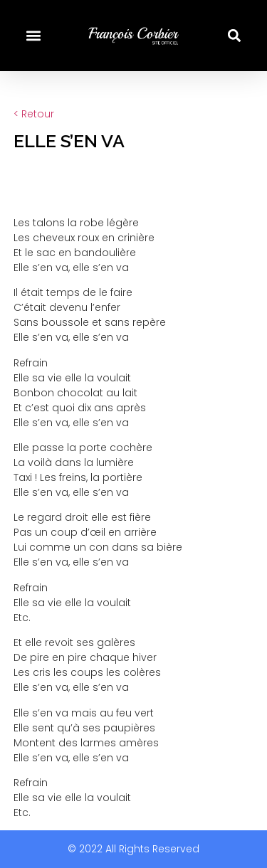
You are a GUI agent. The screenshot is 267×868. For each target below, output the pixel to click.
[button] (33, 36)
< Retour (34, 114)
